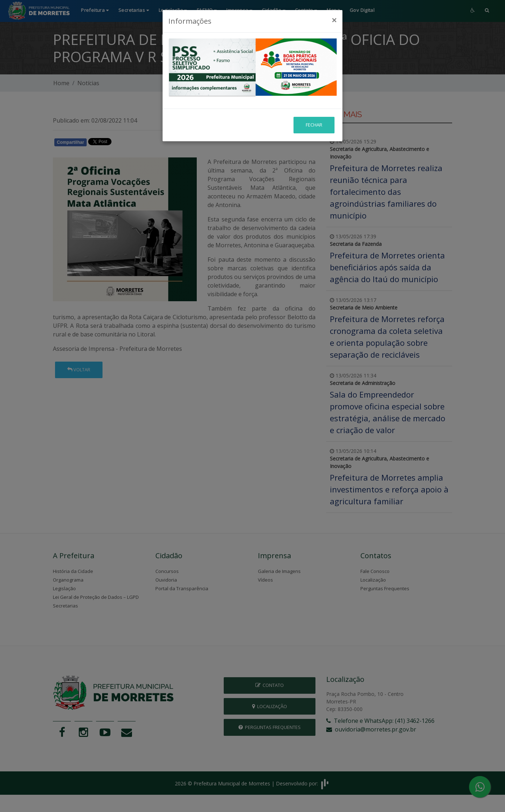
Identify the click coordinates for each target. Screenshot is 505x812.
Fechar (314, 106)
